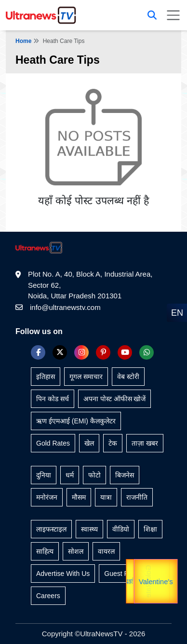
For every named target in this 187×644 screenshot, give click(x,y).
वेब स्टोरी (128, 377)
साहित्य (45, 551)
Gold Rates (53, 443)
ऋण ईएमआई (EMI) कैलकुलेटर (76, 421)
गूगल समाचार (86, 377)
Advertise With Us (63, 574)
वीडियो (121, 529)
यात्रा (173, 581)
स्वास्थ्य (89, 529)
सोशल (76, 551)
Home (23, 41)
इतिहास (46, 377)
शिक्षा (150, 529)
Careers (48, 596)
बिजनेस (125, 475)
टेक (113, 443)
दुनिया (44, 475)
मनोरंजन (47, 497)
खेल (89, 443)
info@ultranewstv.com (65, 307)
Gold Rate (147, 581)
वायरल (106, 551)
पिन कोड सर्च (53, 399)
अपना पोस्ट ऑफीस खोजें (115, 399)
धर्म (70, 475)
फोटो (94, 475)
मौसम (79, 497)
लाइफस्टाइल (51, 529)
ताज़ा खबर (145, 443)
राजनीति (137, 497)
